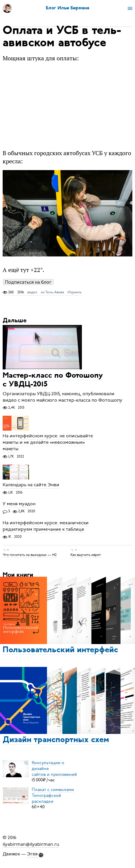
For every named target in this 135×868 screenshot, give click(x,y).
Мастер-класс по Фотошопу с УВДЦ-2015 (53, 380)
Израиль (75, 292)
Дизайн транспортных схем (56, 740)
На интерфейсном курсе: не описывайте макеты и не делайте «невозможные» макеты (48, 443)
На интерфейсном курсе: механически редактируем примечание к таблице (46, 526)
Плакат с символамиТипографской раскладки (53, 795)
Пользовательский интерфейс (60, 650)
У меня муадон (19, 504)
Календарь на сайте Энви (31, 485)
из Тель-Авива (52, 292)
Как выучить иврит (86, 555)
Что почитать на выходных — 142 (30, 555)
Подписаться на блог (28, 282)
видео (32, 292)
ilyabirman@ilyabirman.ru (31, 844)
